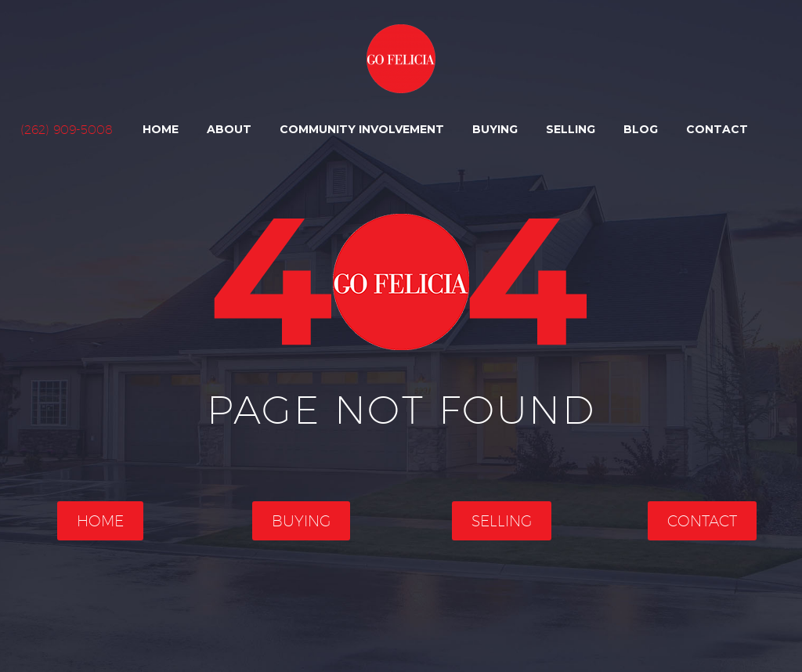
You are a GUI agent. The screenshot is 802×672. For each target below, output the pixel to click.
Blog (641, 129)
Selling (571, 129)
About (229, 129)
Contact (717, 129)
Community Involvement (362, 129)
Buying (495, 129)
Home (161, 129)
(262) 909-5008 (67, 130)
